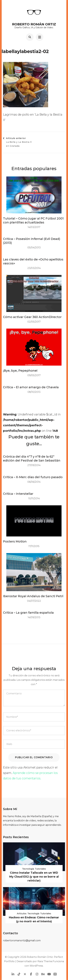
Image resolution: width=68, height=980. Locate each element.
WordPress (36, 966)
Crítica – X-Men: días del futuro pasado (33, 477)
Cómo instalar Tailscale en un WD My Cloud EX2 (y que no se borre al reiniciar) (34, 877)
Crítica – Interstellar (18, 494)
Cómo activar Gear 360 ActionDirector (32, 317)
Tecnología (28, 869)
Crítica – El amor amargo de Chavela (31, 387)
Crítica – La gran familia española (28, 613)
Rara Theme (45, 961)
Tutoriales (40, 869)
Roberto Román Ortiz (34, 24)
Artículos (22, 914)
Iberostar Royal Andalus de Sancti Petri (33, 596)
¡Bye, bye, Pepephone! (20, 371)
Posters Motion (15, 541)
